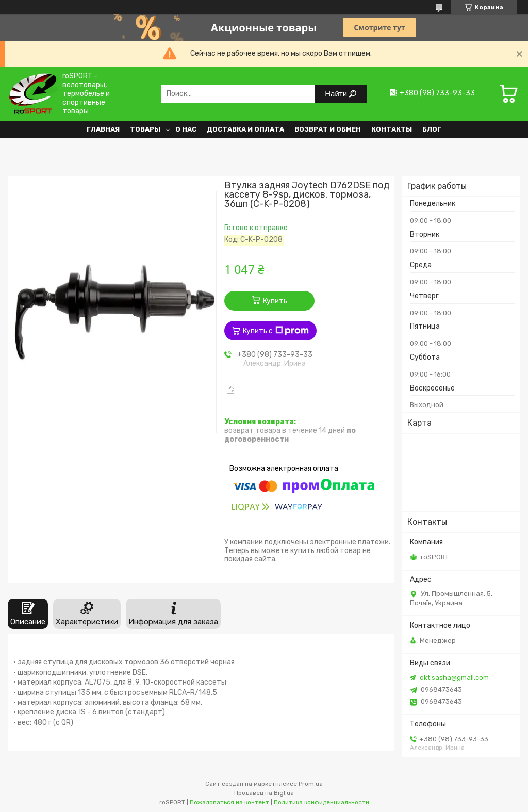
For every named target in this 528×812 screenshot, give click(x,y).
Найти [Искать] (337, 94)
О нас (186, 129)
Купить (275, 301)
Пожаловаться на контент (229, 802)
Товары (145, 129)
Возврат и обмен (328, 129)
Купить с (276, 331)
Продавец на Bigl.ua (264, 793)
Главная (103, 129)
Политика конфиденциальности (321, 802)
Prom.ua (311, 784)
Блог (432, 129)
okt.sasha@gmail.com (454, 678)
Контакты (392, 129)
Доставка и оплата (245, 129)
